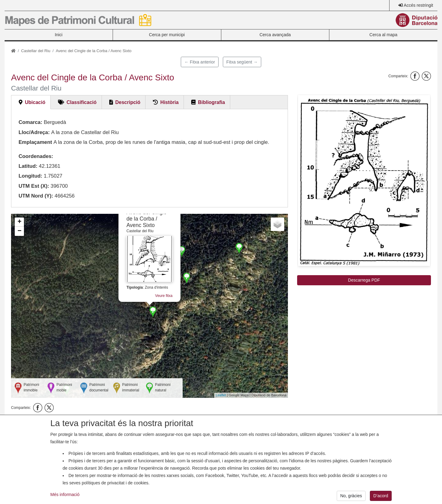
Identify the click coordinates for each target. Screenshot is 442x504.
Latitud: (28, 166)
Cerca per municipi (167, 35)
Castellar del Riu (36, 51)
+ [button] (19, 222)
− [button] (19, 231)
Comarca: (30, 122)
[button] (364, 181)
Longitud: (30, 176)
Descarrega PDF (364, 280)
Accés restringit (418, 5)
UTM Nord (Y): (36, 196)
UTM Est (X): (34, 186)
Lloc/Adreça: (34, 132)
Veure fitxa (164, 296)
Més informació (65, 499)
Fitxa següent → (242, 62)
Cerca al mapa (384, 35)
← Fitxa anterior (200, 62)
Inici (58, 35)
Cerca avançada (275, 35)
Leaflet (221, 395)
